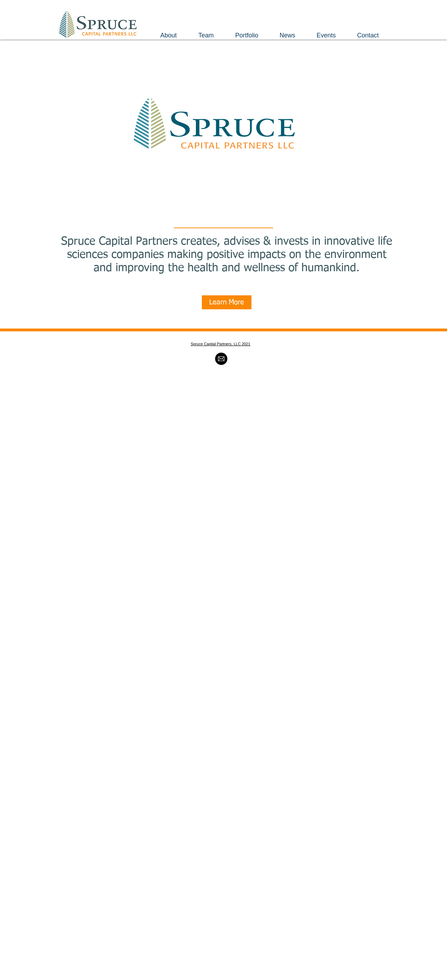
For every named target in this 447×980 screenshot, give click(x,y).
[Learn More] (227, 302)
